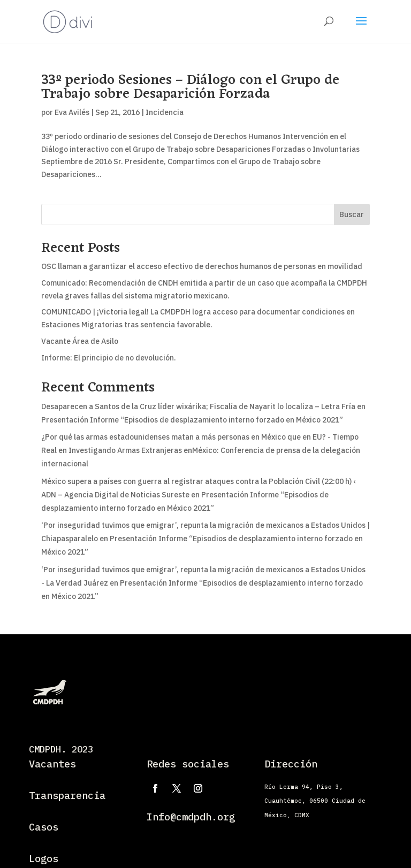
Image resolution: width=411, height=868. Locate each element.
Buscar (352, 214)
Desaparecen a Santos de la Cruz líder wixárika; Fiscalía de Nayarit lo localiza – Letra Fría (198, 406)
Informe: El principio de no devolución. (109, 358)
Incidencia (165, 112)
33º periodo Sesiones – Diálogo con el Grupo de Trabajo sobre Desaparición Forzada (190, 87)
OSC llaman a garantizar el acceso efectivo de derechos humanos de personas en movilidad (202, 266)
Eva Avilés (72, 112)
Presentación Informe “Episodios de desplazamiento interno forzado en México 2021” (192, 420)
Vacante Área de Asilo (80, 341)
